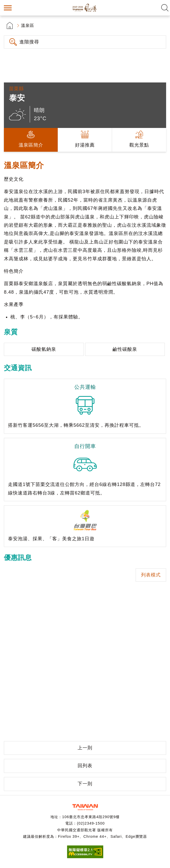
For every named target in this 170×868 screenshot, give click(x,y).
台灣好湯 (85, 8)
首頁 (10, 25)
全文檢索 (165, 8)
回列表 (85, 766)
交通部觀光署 (85, 807)
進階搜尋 (29, 42)
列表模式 (151, 575)
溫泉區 (28, 25)
